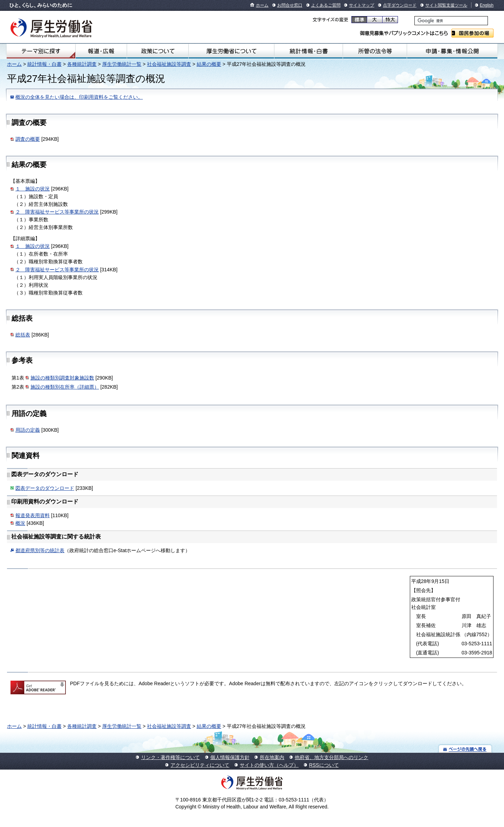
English (487, 5)
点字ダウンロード (400, 5)
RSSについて (324, 765)
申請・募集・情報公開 (452, 51)
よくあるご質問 (326, 5)
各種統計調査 (82, 64)
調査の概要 (28, 139)
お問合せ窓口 (290, 5)
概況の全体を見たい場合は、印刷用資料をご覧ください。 (79, 97)
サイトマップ (362, 5)
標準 (359, 20)
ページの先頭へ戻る (465, 749)
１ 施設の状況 (33, 189)
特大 (390, 20)
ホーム (262, 5)
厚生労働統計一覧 (122, 64)
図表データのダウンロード (45, 488)
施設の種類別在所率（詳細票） (65, 387)
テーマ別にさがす (41, 51)
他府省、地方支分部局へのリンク (331, 757)
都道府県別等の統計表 (40, 550)
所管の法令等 (375, 51)
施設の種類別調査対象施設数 (62, 378)
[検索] (451, 21)
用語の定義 (28, 430)
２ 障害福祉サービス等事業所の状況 (57, 212)
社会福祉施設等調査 (169, 64)
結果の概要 (209, 64)
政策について (157, 51)
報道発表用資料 (33, 515)
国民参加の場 (472, 33)
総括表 (23, 335)
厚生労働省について (231, 51)
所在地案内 (272, 757)
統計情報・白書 (309, 51)
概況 (20, 523)
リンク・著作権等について (170, 757)
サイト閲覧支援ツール (446, 5)
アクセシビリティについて (200, 765)
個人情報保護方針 (230, 757)
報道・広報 (101, 51)
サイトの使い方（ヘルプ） (269, 765)
